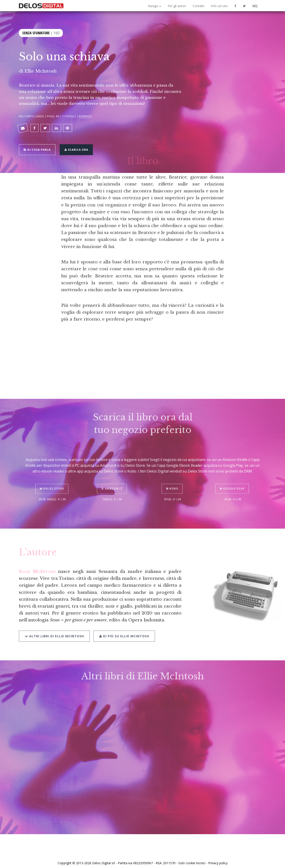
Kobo (173, 481)
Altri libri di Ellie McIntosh (54, 628)
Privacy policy (218, 860)
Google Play (233, 481)
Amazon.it (113, 481)
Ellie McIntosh (41, 71)
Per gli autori (177, 6)
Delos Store (52, 481)
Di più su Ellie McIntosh (123, 628)
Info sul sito (219, 6)
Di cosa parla (38, 147)
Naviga (154, 6)
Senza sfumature (36, 32)
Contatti (198, 6)
